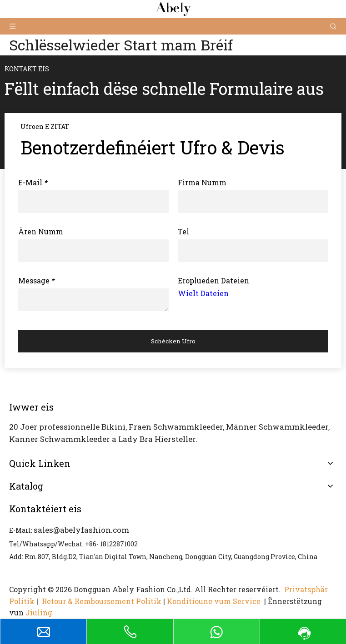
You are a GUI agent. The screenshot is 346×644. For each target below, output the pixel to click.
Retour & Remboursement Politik (102, 601)
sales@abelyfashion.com (81, 530)
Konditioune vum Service (215, 601)
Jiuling (39, 612)
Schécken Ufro (173, 341)
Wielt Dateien (203, 293)
